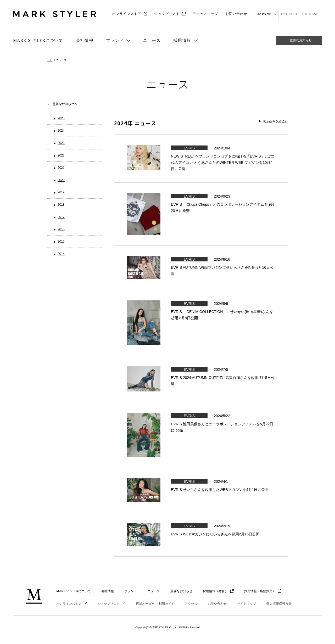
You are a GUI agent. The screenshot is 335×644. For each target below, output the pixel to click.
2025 (61, 118)
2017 (61, 217)
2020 (61, 180)
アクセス (191, 604)
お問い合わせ (236, 14)
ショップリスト (167, 14)
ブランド (131, 591)
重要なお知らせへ (65, 104)
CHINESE (310, 14)
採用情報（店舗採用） (260, 591)
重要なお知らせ (181, 591)
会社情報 (85, 40)
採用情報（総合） (215, 591)
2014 (61, 254)
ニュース (152, 40)
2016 (61, 229)
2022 (61, 155)
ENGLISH (289, 14)
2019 (61, 192)
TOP (50, 60)
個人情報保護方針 (279, 604)
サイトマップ (247, 604)
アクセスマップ (205, 14)
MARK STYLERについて (38, 40)
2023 (61, 143)
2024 (61, 131)
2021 (61, 168)
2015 (61, 242)
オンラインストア (127, 14)
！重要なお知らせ (299, 40)
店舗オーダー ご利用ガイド (155, 604)
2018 (61, 205)
